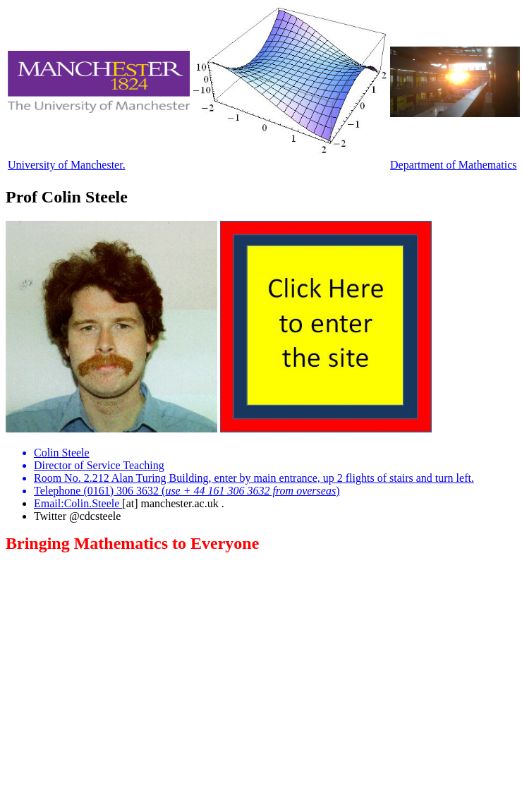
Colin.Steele (93, 503)
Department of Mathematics (454, 165)
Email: (49, 503)
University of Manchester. (67, 165)
